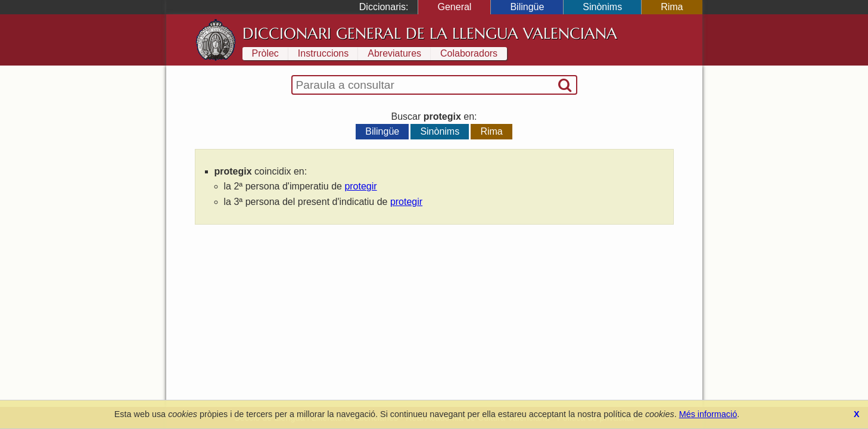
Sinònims (602, 7)
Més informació (708, 414)
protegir (360, 186)
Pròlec (265, 53)
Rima (672, 7)
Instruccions (323, 53)
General (454, 7)
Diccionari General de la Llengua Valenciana (430, 33)
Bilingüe (527, 7)
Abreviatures (394, 53)
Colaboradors (469, 53)
